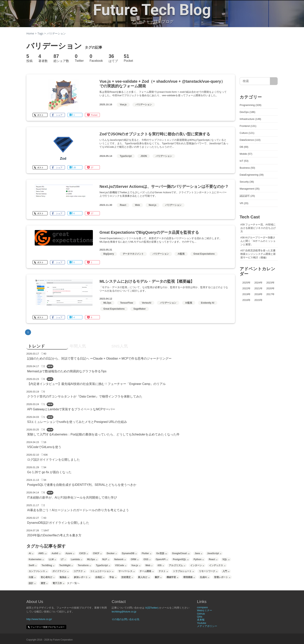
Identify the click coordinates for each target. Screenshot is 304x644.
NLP (106, 559)
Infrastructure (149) (250, 119)
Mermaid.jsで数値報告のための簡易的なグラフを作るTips (67, 371)
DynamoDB (129, 553)
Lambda (77, 559)
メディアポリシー (207, 626)
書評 (158, 577)
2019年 (246, 294)
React (123, 205)
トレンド (36, 346)
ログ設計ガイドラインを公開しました (54, 460)
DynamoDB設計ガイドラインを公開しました (58, 523)
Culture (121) (247, 133)
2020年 (270, 288)
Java (198, 553)
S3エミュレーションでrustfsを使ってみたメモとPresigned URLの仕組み (77, 422)
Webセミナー (205, 610)
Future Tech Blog (152, 10)
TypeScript (126, 156)
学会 (113, 577)
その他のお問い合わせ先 (126, 619)
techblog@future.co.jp (124, 612)
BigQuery (109, 254)
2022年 (246, 288)
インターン (197, 565)
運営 (44, 583)
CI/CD (84, 553)
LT (63, 559)
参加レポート (82, 577)
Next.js (152, 205)
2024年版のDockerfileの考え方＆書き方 (54, 535)
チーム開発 (147, 571)
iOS (161, 565)
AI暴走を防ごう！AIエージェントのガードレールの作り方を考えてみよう (78, 510)
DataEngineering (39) (252, 175)
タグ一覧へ (73, 583)
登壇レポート (222, 577)
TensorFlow (127, 303)
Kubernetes (36, 559)
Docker (112, 553)
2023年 (270, 283)
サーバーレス (127, 571)
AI (31, 553)
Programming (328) (250, 105)
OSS (147, 559)
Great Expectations (204, 254)
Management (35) (250, 189)
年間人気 (78, 346)
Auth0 (56, 553)
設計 (32, 583)
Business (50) (247, 168)
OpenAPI (162, 559)
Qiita (200, 617)
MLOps (107, 303)
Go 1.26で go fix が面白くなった (49, 472)
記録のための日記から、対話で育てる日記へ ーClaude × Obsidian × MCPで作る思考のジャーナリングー (99, 358)
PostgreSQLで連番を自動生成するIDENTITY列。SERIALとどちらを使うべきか (82, 485)
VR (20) (244, 203)
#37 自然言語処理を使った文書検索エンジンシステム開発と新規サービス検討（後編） (258, 254)
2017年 (270, 294)
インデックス (217, 565)
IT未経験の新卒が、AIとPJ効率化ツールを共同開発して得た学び (72, 498)
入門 (226, 571)
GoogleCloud (181, 553)
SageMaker (139, 309)
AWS (42, 553)
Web (137, 205)
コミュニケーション (102, 571)
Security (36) (247, 182)
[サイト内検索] (274, 81)
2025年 (246, 283)
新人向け (144, 577)
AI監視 (181, 254)
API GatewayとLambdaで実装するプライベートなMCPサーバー (71, 409)
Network (120, 559)
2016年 (246, 300)
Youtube (202, 623)
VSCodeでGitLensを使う (44, 447)
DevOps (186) (247, 112)
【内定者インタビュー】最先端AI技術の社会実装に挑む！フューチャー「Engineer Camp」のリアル (96, 384)
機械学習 (172, 577)
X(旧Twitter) (152, 608)
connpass (202, 607)
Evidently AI (208, 303)
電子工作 (58, 583)
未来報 (201, 620)
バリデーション (144, 105)
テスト (163, 571)
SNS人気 (120, 346)
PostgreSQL (181, 559)
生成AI (205, 577)
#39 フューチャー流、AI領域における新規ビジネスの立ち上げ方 (258, 228)
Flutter (146, 553)
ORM (135, 559)
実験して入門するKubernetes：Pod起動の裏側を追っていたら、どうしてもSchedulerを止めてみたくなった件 (103, 434)
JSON (144, 156)
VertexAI (147, 303)
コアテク (79, 571)
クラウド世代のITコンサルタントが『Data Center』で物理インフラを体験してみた (85, 396)
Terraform (84, 565)
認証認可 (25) (247, 196)
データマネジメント (133, 254)
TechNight (66, 565)
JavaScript (214, 553)
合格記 (100, 577)
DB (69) (244, 147)
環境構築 (189, 577)
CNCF (97, 553)
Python (199, 559)
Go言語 (162, 553)
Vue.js (123, 105)
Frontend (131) (248, 126)
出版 (32, 577)
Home (30, 33)
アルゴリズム (177, 565)
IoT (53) (244, 161)
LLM (52, 559)
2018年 (258, 294)
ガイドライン (60, 571)
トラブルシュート (183, 571)
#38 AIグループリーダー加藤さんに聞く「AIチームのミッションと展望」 (258, 241)
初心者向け (48, 577)
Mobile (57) (246, 154)
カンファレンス (38, 571)
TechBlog (48, 565)
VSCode (121, 565)
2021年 (258, 288)
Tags (41, 33)
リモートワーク (208, 571)
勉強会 (64, 577)
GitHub (201, 614)
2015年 (258, 300)
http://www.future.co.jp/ (39, 619)
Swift (33, 565)
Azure (70, 553)
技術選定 (127, 577)
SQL (226, 559)
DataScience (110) (250, 140)
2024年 (258, 283)
